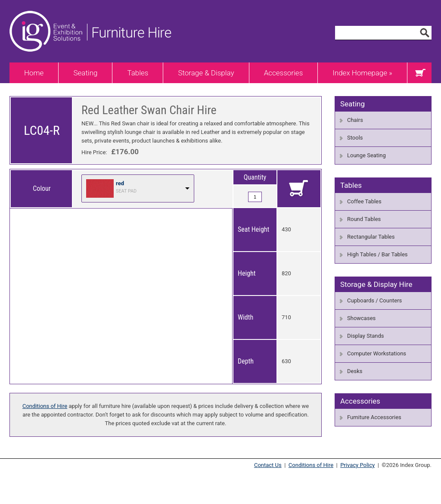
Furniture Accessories (374, 417)
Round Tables (364, 219)
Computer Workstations (377, 353)
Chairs (355, 120)
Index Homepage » (362, 73)
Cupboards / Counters (374, 300)
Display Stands (365, 336)
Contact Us (268, 465)
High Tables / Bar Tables (377, 254)
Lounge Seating (366, 155)
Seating (85, 73)
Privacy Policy (357, 465)
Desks (355, 371)
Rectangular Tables (371, 237)
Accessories (284, 73)
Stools (355, 138)
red (120, 183)
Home (34, 73)
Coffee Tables (364, 201)
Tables (138, 73)
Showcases (361, 318)
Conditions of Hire (45, 406)
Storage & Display (206, 73)
